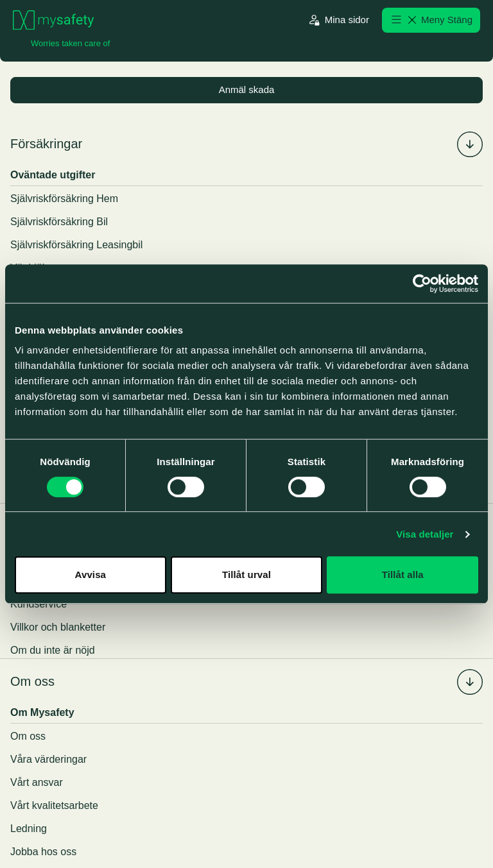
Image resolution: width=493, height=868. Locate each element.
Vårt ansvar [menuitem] (37, 783)
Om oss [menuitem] (32, 683)
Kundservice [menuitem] (39, 605)
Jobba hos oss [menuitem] (43, 852)
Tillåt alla (403, 574)
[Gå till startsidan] (53, 20)
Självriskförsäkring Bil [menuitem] (59, 222)
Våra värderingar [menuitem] (48, 760)
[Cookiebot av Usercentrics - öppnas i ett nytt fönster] (422, 284)
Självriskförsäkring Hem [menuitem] (64, 199)
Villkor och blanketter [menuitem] (58, 628)
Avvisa (91, 574)
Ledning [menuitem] (29, 829)
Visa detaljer (425, 534)
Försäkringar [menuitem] (46, 145)
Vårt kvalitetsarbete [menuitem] (54, 806)
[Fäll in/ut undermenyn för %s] (470, 145)
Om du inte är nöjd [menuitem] (53, 651)
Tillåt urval (246, 574)
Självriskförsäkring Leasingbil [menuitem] (76, 245)
